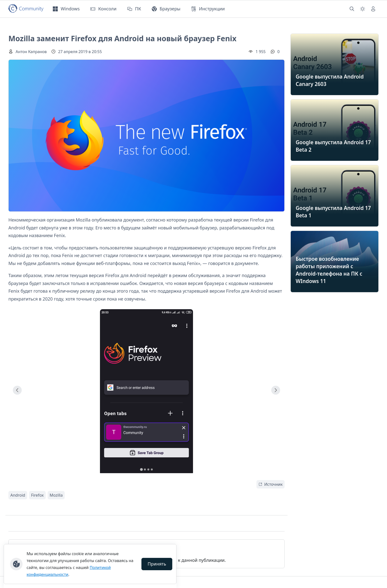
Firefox (37, 495)
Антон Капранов (31, 52)
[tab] (141, 469)
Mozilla (56, 495)
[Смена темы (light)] (363, 9)
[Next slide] (276, 390)
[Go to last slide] (17, 390)
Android (18, 495)
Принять (157, 564)
